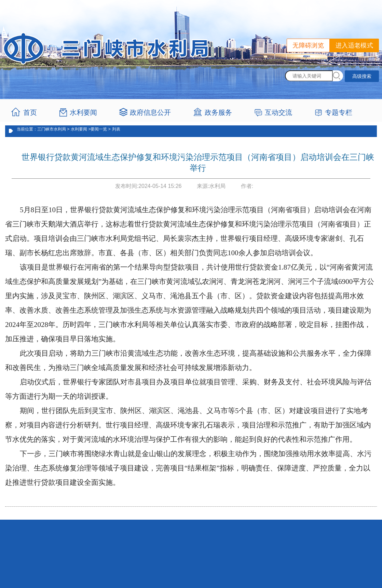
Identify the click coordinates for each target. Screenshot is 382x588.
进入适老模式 (354, 45)
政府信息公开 (150, 112)
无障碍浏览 (308, 45)
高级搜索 (362, 76)
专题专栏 (339, 112)
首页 (30, 112)
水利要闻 (83, 112)
